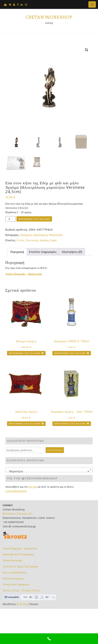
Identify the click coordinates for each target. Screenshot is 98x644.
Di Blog (23, 604)
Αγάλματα (26, 235)
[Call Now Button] (49, 639)
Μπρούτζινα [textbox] (48, 471)
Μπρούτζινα (56, 235)
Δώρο (53, 240)
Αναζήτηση (55, 450)
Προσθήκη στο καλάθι (34, 219)
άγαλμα (44, 240)
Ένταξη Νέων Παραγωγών (16, 584)
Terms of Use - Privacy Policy (21, 590)
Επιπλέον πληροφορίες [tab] (43, 252)
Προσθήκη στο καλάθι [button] (25, 353)
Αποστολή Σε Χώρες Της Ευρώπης (20, 566)
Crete (20, 240)
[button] (87, 50)
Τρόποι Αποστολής (12, 560)
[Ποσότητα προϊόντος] (10, 219)
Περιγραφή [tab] (17, 252)
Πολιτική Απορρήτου (13, 578)
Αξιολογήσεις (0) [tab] (72, 252)
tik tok (33, 487)
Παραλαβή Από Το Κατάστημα (18, 554)
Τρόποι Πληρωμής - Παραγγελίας (20, 548)
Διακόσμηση (40, 235)
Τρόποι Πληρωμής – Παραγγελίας (24, 274)
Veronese (32, 240)
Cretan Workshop (49, 17)
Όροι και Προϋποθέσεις (15, 572)
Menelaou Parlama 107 (17, 514)
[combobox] (49, 470)
